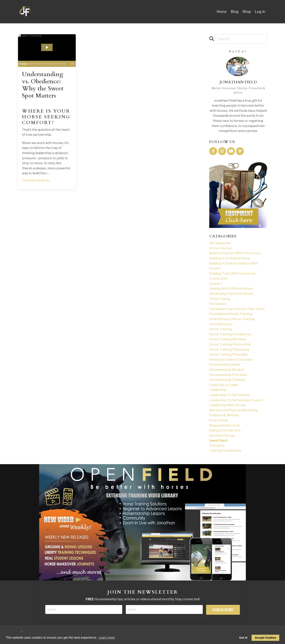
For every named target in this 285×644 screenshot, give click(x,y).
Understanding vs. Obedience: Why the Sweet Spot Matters (43, 85)
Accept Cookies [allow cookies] (265, 638)
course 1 (216, 284)
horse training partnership (230, 344)
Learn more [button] (107, 638)
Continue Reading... (36, 180)
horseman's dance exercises (231, 360)
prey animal (218, 420)
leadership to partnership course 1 (236, 400)
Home (222, 12)
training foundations (225, 451)
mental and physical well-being (233, 410)
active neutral (220, 248)
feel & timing (220, 299)
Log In (260, 12)
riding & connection (225, 430)
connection (218, 278)
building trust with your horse (232, 274)
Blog (235, 12)
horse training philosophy (229, 350)
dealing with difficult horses (231, 289)
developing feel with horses (231, 294)
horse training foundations (230, 334)
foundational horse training (231, 314)
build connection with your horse (235, 253)
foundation (218, 304)
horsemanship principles (228, 375)
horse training (221, 329)
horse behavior (221, 324)
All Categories (220, 243)
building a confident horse (230, 258)
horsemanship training (227, 380)
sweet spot (218, 441)
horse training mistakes (228, 339)
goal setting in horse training (232, 319)
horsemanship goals (225, 365)
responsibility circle (225, 425)
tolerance (217, 446)
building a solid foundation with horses (234, 266)
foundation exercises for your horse (237, 309)
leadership (218, 390)
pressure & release (224, 415)
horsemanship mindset (227, 370)
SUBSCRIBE (223, 610)
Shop (247, 12)
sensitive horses (222, 436)
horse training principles (228, 354)
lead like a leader (224, 385)
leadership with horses (228, 405)
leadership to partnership (230, 395)
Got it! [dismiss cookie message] (243, 638)
